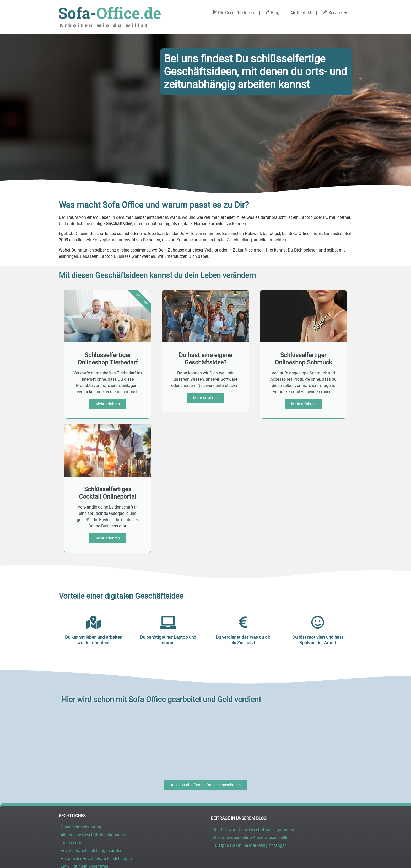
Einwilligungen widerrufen (84, 803)
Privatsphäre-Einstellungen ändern (92, 787)
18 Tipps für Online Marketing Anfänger (249, 782)
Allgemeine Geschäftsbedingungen (93, 772)
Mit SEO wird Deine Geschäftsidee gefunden (253, 766)
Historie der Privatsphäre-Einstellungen (96, 795)
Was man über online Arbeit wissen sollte (250, 774)
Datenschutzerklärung (81, 764)
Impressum (71, 780)
